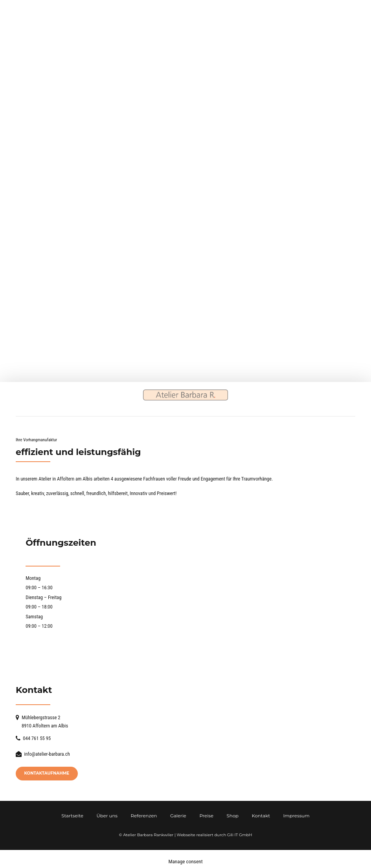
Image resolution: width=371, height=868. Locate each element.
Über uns (107, 815)
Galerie (178, 815)
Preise (206, 815)
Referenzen (144, 815)
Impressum (296, 815)
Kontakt (261, 815)
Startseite (72, 815)
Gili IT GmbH (240, 834)
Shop (233, 815)
